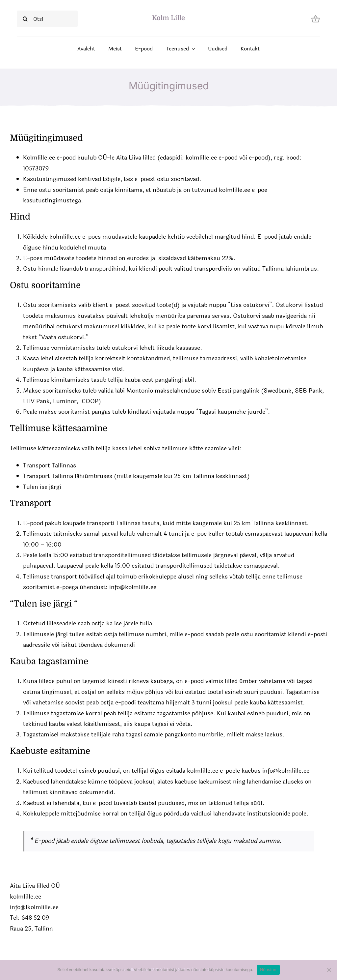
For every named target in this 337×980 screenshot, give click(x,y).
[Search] (25, 19)
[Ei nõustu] (329, 970)
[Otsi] (47, 19)
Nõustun (268, 970)
